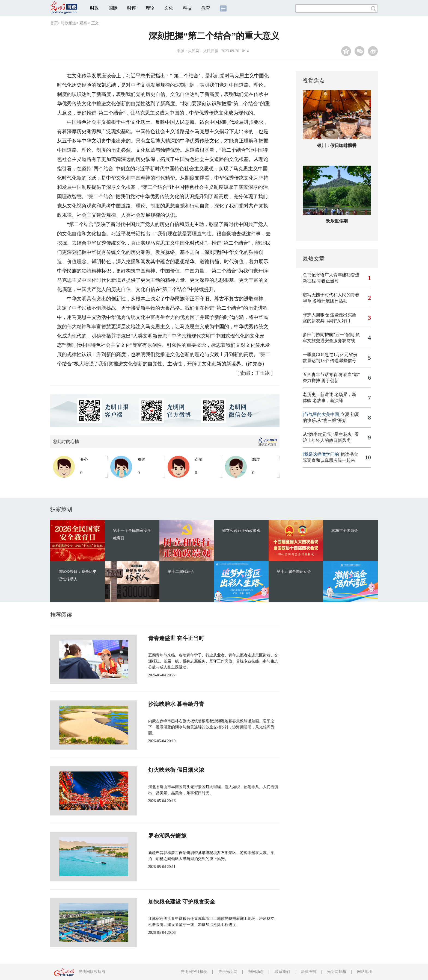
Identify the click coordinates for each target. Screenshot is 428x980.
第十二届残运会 (181, 572)
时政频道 (69, 23)
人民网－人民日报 (203, 51)
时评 (132, 8)
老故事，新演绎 (328, 400)
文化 (169, 8)
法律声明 (308, 972)
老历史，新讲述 (318, 394)
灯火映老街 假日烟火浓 (158, 770)
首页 (54, 23)
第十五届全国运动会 (294, 572)
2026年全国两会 (345, 531)
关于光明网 (228, 972)
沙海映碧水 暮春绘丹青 (158, 704)
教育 (206, 8)
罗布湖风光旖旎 (149, 836)
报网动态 (256, 972)
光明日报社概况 (194, 972)
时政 (94, 8)
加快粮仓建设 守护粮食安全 (163, 902)
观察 (83, 23)
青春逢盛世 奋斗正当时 (158, 638)
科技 (187, 8)
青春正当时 (328, 281)
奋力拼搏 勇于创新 (321, 381)
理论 (150, 8)
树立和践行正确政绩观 (241, 531)
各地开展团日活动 (330, 301)
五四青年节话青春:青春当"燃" (331, 375)
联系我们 (282, 972)
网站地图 (365, 972)
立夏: (327, 414)
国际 (113, 8)
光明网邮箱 (337, 972)
